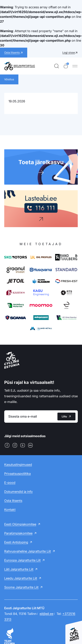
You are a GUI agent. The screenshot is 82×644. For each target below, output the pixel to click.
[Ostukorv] (66, 66)
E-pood (10, 483)
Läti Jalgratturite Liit (19, 569)
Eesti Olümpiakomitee (20, 524)
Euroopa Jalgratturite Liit (22, 560)
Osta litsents (13, 501)
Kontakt (10, 510)
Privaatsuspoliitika (17, 474)
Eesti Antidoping (16, 542)
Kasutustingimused (18, 465)
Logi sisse (69, 53)
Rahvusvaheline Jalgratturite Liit (28, 551)
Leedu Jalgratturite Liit (21, 578)
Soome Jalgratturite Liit (21, 587)
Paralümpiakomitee (18, 533)
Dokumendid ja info (18, 492)
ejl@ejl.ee (46, 614)
